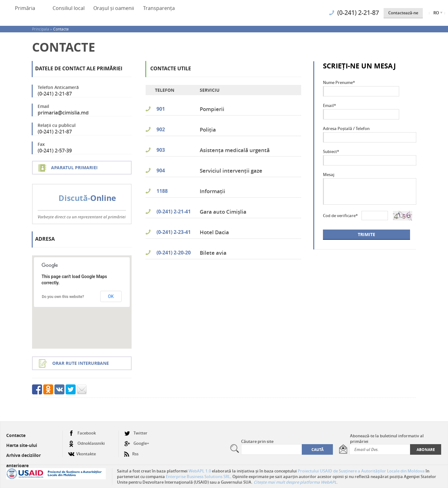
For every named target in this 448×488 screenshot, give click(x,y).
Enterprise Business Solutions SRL (198, 476)
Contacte (61, 29)
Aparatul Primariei (74, 167)
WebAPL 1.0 (200, 471)
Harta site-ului (22, 445)
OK (111, 296)
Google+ (137, 443)
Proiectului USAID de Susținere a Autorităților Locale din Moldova (361, 471)
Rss (131, 451)
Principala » (42, 29)
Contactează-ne (403, 13)
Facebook (82, 433)
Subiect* (331, 151)
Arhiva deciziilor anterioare (23, 460)
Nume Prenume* (339, 82)
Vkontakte (82, 451)
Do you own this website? (63, 297)
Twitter (136, 433)
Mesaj (329, 174)
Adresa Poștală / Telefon (346, 128)
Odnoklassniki (86, 443)
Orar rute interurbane (81, 363)
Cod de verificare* (340, 216)
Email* (329, 105)
